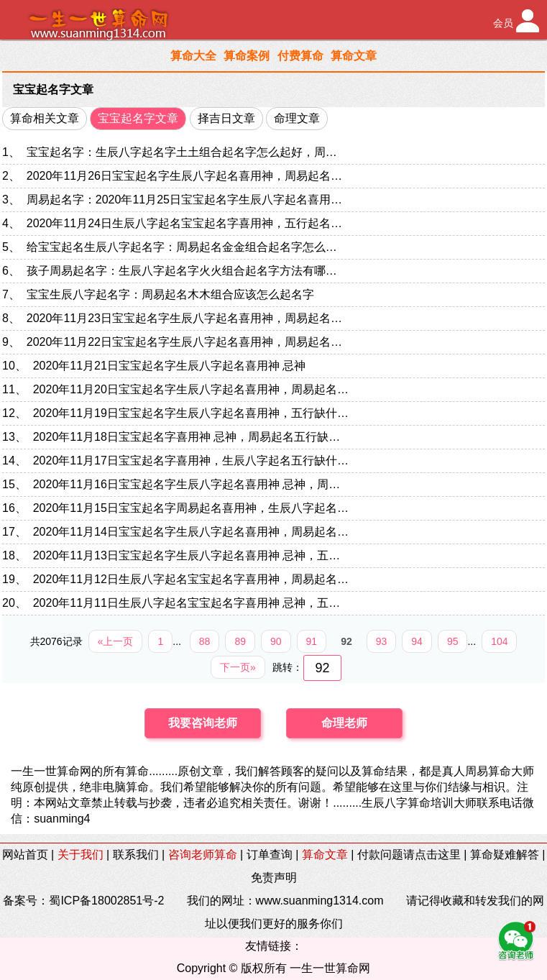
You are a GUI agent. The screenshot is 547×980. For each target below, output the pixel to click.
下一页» (238, 667)
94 (417, 641)
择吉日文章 (226, 118)
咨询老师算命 (203, 855)
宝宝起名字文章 (53, 90)
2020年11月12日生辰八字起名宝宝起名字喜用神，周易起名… (191, 579)
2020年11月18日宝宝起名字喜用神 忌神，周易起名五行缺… (187, 437)
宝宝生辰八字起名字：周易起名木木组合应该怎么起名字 (170, 294)
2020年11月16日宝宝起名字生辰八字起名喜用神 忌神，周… (187, 484)
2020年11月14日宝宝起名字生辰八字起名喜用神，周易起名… (191, 532)
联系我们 (136, 855)
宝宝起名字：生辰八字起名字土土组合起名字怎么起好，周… (182, 152)
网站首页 (25, 855)
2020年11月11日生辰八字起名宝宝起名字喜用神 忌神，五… (187, 603)
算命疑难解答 (505, 855)
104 (499, 641)
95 (453, 641)
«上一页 (116, 641)
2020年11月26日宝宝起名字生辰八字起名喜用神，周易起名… (184, 176)
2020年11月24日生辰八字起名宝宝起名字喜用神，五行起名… (184, 223)
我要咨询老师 (203, 723)
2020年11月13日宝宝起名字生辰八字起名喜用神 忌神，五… (187, 555)
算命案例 (247, 56)
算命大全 (193, 56)
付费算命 (300, 56)
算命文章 (354, 56)
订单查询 (270, 855)
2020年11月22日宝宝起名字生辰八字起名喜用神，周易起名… (184, 342)
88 (205, 641)
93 (382, 641)
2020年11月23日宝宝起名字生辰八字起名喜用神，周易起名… (184, 318)
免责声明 (274, 878)
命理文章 (297, 118)
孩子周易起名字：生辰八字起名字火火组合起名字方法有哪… (182, 271)
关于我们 (81, 855)
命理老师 (344, 723)
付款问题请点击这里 (409, 855)
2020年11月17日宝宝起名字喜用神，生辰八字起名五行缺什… (191, 461)
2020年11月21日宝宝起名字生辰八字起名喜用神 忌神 (170, 366)
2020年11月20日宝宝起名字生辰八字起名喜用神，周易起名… (191, 389)
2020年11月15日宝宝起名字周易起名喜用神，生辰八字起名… (191, 508)
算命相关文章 (45, 118)
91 (312, 641)
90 (276, 641)
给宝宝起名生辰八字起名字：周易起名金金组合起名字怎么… (182, 247)
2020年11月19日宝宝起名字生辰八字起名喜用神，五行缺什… (191, 413)
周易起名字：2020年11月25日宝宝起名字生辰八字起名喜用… (184, 200)
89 (240, 641)
